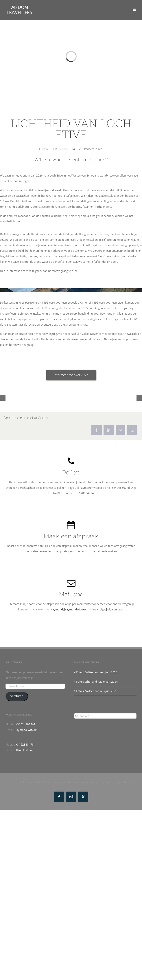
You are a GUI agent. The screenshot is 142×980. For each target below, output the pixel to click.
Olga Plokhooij (24, 750)
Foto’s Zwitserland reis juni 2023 (97, 691)
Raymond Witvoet (26, 730)
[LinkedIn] (109, 430)
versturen (17, 696)
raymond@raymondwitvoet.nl (70, 609)
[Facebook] (97, 430)
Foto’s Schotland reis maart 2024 (97, 682)
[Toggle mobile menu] (135, 9)
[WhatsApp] (120, 430)
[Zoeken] (77, 716)
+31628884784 (25, 744)
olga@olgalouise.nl (111, 609)
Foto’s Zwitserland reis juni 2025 (97, 672)
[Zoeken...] (105, 716)
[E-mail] (132, 430)
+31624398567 (25, 724)
